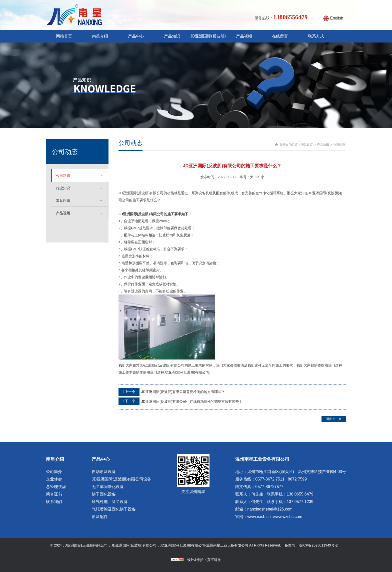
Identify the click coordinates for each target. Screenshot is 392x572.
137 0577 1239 (300, 502)
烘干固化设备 (104, 494)
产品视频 (244, 36)
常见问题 (63, 200)
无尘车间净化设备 (108, 487)
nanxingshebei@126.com (270, 509)
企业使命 (54, 479)
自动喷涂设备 (104, 472)
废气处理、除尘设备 (110, 502)
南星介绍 (100, 36)
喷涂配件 (100, 517)
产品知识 (172, 36)
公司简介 (54, 472)
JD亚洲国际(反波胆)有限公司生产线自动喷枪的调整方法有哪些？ (180, 401)
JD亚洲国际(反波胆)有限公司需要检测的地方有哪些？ (172, 392)
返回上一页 (334, 419)
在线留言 (280, 36)
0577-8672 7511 (270, 479)
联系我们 (54, 502)
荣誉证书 (54, 494)
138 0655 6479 (300, 494)
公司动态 (63, 175)
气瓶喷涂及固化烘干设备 (114, 509)
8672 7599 (297, 479)
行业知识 (63, 188)
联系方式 (316, 36)
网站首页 (64, 36)
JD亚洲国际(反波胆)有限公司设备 (121, 479)
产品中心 (136, 36)
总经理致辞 (56, 487)
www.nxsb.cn (259, 517)
